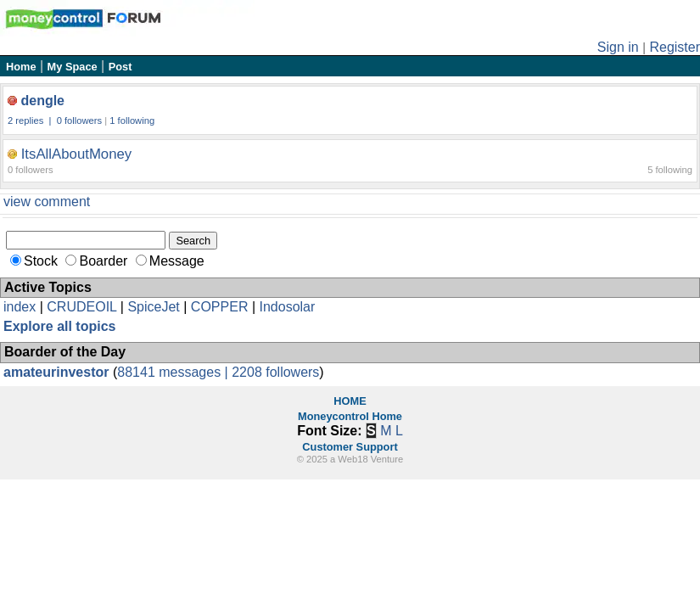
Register (675, 47)
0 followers (79, 121)
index (20, 307)
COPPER (220, 307)
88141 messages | (174, 372)
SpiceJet (153, 307)
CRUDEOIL (81, 307)
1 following (132, 121)
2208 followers (275, 372)
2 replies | (31, 121)
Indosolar (287, 307)
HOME (350, 401)
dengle (42, 101)
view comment (47, 202)
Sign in (618, 47)
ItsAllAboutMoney (77, 154)
